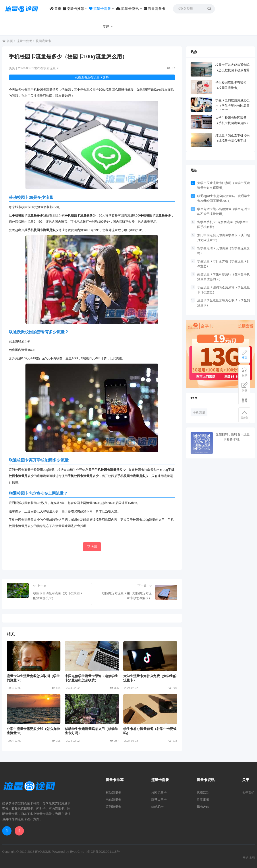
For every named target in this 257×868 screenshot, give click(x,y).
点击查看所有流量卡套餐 (92, 77)
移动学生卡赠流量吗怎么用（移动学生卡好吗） (92, 709)
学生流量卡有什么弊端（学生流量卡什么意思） (224, 264)
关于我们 (248, 793)
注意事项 (203, 800)
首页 (55, 9)
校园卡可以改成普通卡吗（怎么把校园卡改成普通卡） (232, 70)
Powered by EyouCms (67, 852)
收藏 (92, 547)
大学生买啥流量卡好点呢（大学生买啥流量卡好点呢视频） (224, 185)
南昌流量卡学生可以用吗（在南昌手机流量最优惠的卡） (224, 277)
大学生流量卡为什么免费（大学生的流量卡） (150, 656)
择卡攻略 (203, 807)
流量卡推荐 (75, 9)
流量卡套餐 (102, 9)
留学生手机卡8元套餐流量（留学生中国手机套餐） (223, 224)
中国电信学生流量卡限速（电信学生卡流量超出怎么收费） (92, 656)
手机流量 (199, 412)
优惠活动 (203, 793)
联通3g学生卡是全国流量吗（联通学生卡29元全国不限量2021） (224, 198)
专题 (108, 26)
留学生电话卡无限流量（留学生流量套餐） (224, 251)
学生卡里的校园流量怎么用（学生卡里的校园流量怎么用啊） (232, 105)
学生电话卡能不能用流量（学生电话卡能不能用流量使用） (224, 211)
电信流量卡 (114, 800)
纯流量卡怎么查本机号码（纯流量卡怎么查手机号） (232, 141)
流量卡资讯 (129, 9)
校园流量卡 (43, 41)
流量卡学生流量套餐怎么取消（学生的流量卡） (34, 656)
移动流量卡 (114, 793)
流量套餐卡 (155, 9)
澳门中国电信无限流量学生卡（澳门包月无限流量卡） (224, 238)
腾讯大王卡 (159, 800)
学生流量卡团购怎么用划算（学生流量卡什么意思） (224, 290)
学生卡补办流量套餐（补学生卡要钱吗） (150, 709)
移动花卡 (157, 807)
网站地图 (249, 858)
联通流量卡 (114, 807)
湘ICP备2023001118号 (100, 852)
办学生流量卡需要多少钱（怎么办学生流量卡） (34, 709)
